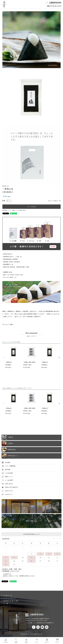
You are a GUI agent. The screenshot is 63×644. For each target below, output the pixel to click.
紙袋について (9, 477)
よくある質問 (9, 480)
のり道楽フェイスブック (34, 627)
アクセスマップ (8, 595)
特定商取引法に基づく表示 (11, 601)
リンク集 (6, 604)
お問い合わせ (9, 484)
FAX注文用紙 (9, 473)
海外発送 (8, 470)
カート (37, 642)
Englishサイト (9, 494)
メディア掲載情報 (10, 466)
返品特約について (7, 210)
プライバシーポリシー (10, 598)
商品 (26, 642)
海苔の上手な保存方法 (12, 487)
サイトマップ (7, 606)
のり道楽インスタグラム (38, 627)
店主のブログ (9, 491)
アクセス (6, 642)
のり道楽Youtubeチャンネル (42, 627)
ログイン (47, 642)
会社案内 (8, 462)
